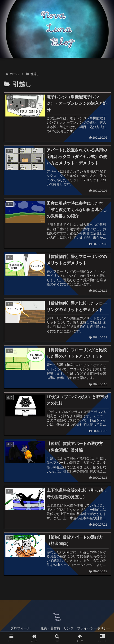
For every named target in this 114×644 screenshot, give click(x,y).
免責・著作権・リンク (57, 629)
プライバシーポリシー (94, 629)
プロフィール (20, 629)
